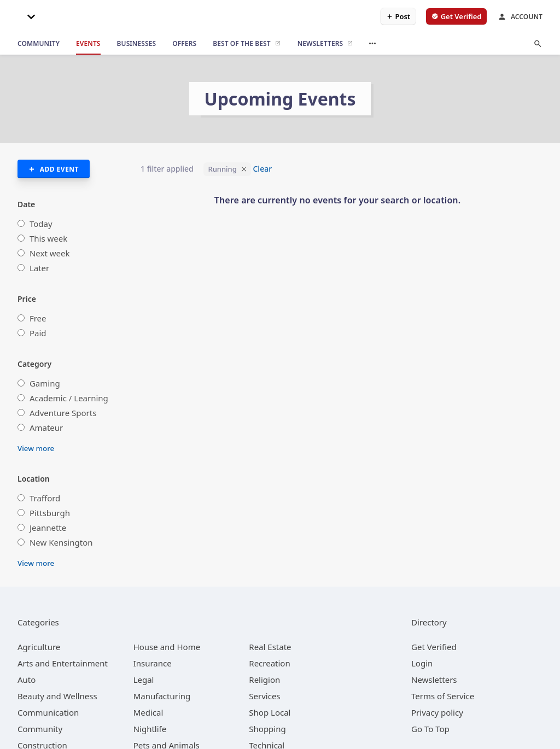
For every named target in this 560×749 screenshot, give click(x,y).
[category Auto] (27, 680)
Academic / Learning (69, 398)
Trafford (45, 498)
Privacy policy (437, 712)
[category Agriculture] (39, 647)
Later (39, 268)
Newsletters (434, 680)
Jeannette (48, 528)
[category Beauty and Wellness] (57, 696)
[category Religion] (264, 680)
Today (41, 224)
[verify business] (456, 16)
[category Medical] (148, 712)
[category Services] (264, 696)
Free (38, 318)
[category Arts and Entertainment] (63, 663)
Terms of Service (443, 696)
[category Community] (40, 729)
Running (222, 169)
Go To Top (430, 729)
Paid (38, 333)
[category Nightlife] (150, 729)
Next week (50, 253)
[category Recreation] (269, 663)
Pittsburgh (50, 513)
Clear (262, 169)
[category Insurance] (153, 663)
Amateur (46, 428)
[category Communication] (48, 712)
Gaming (45, 383)
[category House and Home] (167, 647)
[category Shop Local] (270, 712)
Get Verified (434, 647)
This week (48, 238)
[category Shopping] (267, 729)
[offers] (184, 44)
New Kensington (61, 542)
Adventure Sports (63, 413)
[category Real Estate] (270, 647)
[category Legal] (144, 680)
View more (36, 448)
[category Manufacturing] (162, 696)
